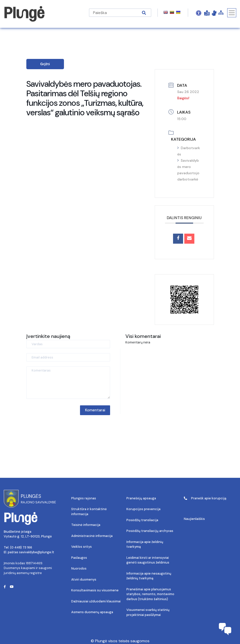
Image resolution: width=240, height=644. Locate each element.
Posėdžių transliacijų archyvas (150, 531)
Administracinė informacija (92, 536)
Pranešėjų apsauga (141, 498)
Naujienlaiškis (194, 519)
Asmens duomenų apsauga (92, 612)
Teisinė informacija (86, 525)
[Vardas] (68, 344)
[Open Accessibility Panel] (199, 13)
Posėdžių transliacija (142, 520)
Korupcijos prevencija (143, 509)
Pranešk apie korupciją (205, 498)
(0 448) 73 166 (21, 547)
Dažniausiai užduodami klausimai (96, 601)
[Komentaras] (68, 383)
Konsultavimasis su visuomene (95, 590)
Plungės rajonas (84, 498)
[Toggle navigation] (232, 13)
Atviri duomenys (84, 579)
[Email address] (68, 357)
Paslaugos (79, 558)
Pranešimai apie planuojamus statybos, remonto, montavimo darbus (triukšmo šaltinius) (150, 594)
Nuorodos (79, 568)
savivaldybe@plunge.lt (37, 552)
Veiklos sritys (82, 547)
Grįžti (45, 64)
